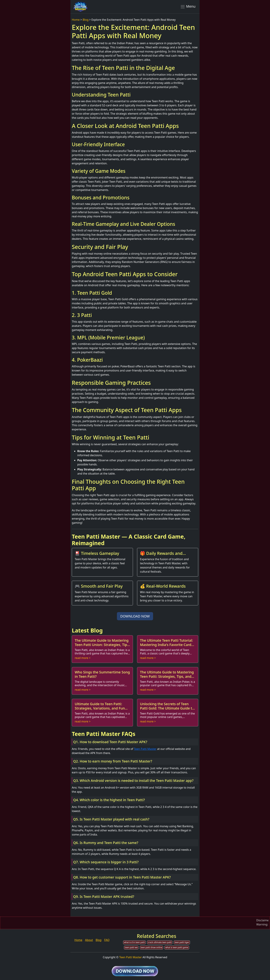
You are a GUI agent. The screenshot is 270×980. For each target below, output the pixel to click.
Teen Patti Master (145, 749)
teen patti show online (151, 947)
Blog (86, 20)
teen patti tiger (182, 942)
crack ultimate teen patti (160, 942)
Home (76, 20)
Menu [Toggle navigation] (188, 7)
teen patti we (131, 947)
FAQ (107, 940)
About (89, 940)
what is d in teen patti (134, 942)
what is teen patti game (177, 947)
